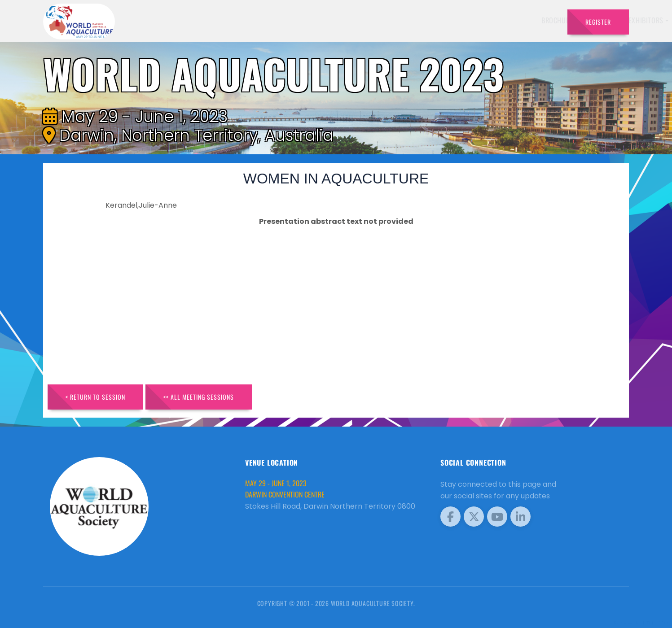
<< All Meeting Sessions (199, 397)
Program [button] (497, 20)
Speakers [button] (357, 20)
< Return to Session (95, 397)
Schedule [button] (452, 20)
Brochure (316, 20)
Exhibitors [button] (404, 20)
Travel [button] (538, 20)
